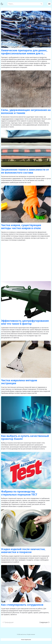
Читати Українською (26, 640)
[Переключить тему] (2, 4)
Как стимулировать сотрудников (22, 605)
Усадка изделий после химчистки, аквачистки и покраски (23, 551)
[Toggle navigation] (49, 4)
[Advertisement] (26, 261)
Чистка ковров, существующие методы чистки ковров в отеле (21, 227)
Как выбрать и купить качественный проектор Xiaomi (25, 437)
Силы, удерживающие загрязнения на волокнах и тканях (26, 111)
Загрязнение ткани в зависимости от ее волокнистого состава (25, 171)
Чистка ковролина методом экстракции (19, 382)
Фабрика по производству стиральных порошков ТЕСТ (19, 493)
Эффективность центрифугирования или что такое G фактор (25, 322)
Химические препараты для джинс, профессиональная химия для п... (24, 52)
